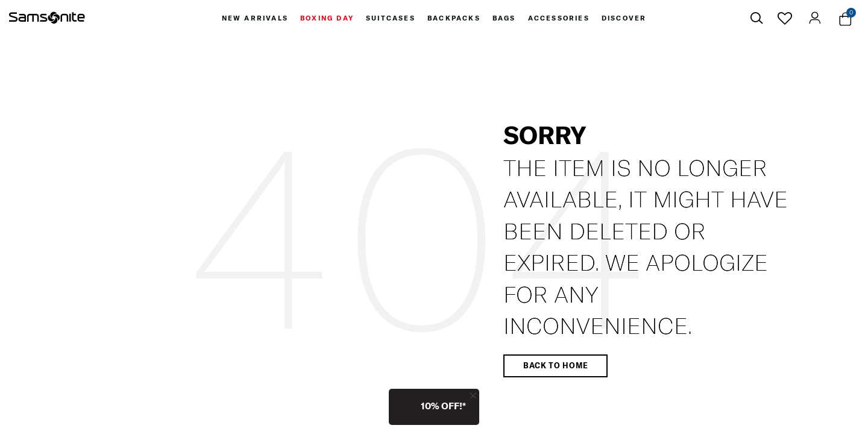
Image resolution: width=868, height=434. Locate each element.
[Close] (473, 395)
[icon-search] (756, 18)
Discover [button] (624, 18)
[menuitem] (255, 18)
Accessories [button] (559, 18)
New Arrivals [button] (255, 18)
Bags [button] (504, 18)
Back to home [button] (555, 365)
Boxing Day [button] (327, 18)
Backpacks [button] (454, 18)
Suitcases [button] (391, 18)
